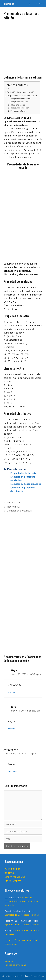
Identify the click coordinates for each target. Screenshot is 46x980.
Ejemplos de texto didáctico (26, 484)
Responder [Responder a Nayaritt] (12, 692)
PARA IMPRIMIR (12, 869)
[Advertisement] (23, 47)
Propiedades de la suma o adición (22, 96)
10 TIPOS (9, 873)
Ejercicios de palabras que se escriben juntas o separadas (21, 901)
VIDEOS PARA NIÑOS (15, 877)
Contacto (9, 961)
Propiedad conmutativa (21, 99)
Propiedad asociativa (20, 102)
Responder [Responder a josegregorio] (12, 771)
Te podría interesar (19, 111)
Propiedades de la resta (23, 473)
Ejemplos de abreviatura (20, 511)
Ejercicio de (8, 4)
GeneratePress (37, 976)
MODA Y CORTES (13, 881)
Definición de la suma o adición (21, 92)
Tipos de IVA (13, 507)
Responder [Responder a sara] (12, 729)
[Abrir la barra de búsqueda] (30, 4)
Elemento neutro (18, 105)
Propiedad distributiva (20, 108)
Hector (8, 940)
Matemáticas (13, 503)
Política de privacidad (16, 965)
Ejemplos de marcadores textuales (22, 915)
